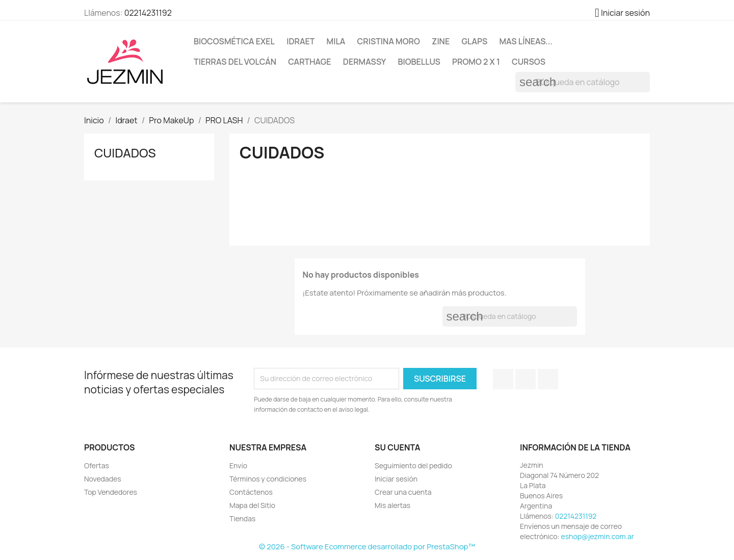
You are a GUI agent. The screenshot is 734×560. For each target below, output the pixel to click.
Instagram (548, 379)
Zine (441, 41)
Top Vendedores (111, 492)
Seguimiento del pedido (413, 465)
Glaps (474, 41)
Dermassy (364, 62)
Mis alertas (392, 505)
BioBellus (419, 62)
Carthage (309, 62)
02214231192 (148, 13)
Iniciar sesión (396, 479)
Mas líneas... (526, 41)
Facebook (503, 379)
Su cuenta (398, 447)
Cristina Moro (389, 41)
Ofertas (97, 465)
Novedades (103, 479)
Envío (238, 465)
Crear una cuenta (403, 492)
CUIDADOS (125, 153)
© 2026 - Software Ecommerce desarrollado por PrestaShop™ (367, 546)
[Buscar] (583, 82)
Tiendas (242, 518)
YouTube (526, 379)
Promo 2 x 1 (476, 62)
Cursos (529, 62)
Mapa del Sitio (252, 505)
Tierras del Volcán (235, 62)
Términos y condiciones (268, 479)
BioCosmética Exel (234, 41)
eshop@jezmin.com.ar (598, 536)
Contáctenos (251, 492)
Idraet (300, 41)
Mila (336, 41)
